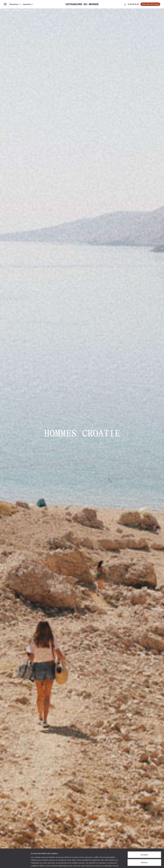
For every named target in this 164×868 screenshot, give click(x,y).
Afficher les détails (130, 863)
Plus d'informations (68, 854)
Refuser (144, 848)
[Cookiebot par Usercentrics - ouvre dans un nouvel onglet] (15, 863)
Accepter (144, 840)
